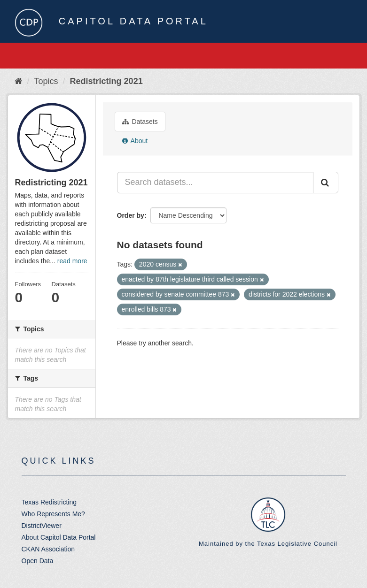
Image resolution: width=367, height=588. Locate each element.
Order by (131, 215)
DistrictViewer (42, 526)
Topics (46, 81)
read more (72, 261)
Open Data (38, 561)
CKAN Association (48, 549)
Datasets (140, 122)
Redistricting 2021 (106, 81)
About (135, 141)
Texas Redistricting (49, 502)
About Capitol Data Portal (59, 537)
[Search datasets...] (215, 183)
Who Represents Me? (53, 514)
